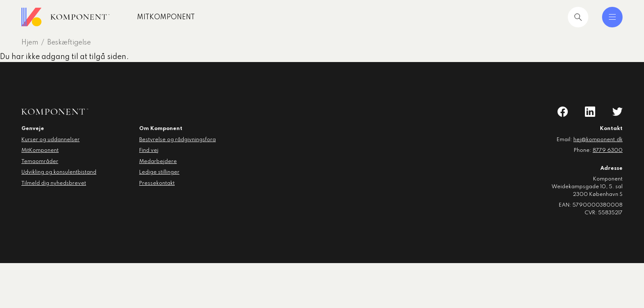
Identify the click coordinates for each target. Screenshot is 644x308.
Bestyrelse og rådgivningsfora (177, 140)
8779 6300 (608, 151)
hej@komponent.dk (598, 140)
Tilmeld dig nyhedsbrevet (54, 184)
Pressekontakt (157, 184)
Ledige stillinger (159, 172)
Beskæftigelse (69, 43)
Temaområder (40, 162)
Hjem (30, 43)
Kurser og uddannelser (51, 140)
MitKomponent (166, 18)
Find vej (149, 151)
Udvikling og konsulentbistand (59, 172)
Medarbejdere (158, 162)
